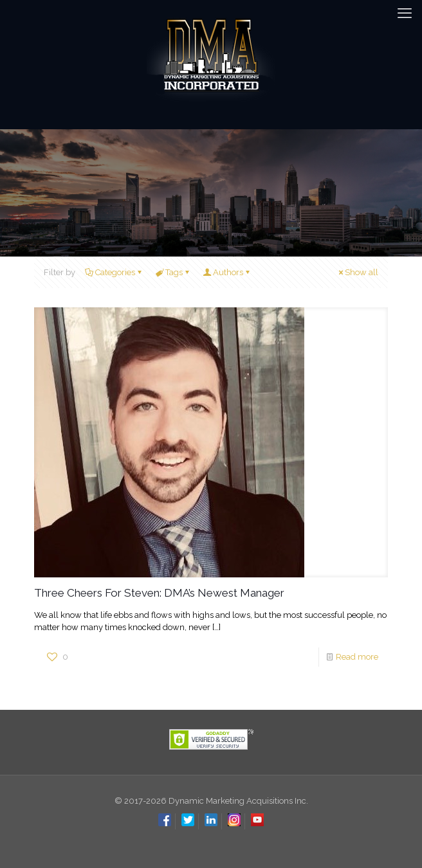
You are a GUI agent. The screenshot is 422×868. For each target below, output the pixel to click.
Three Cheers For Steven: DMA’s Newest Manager (159, 593)
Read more (357, 657)
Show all (357, 272)
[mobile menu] (405, 13)
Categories (114, 272)
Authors (227, 272)
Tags (173, 272)
